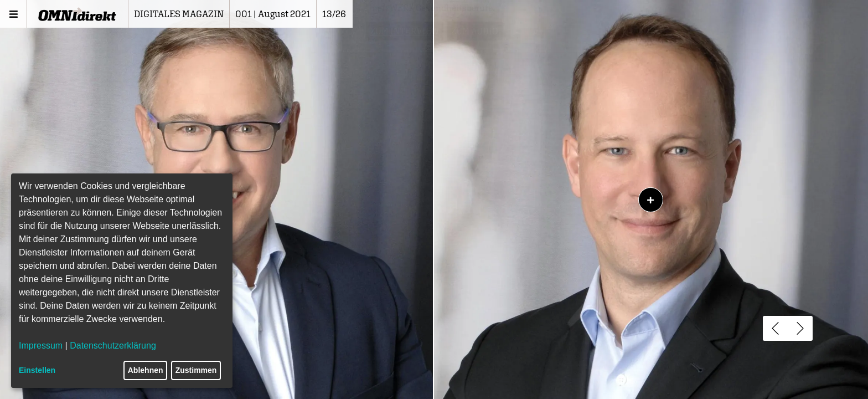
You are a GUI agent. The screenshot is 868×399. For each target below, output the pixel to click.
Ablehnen (146, 370)
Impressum (41, 346)
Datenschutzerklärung (113, 346)
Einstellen (37, 370)
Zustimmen (196, 370)
